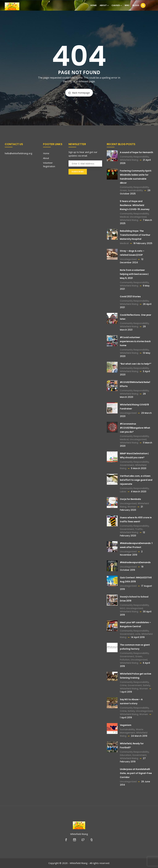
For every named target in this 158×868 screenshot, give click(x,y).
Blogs (136, 5)
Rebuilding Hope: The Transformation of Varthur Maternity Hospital (135, 235)
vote (138, 634)
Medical (124, 217)
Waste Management (132, 731)
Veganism (126, 725)
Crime (123, 685)
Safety (147, 685)
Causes (117, 5)
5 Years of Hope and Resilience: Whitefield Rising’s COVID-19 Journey (135, 205)
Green (123, 190)
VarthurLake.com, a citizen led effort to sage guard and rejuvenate (136, 480)
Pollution (125, 660)
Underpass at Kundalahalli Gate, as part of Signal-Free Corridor (136, 773)
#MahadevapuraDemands (135, 562)
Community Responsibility (134, 157)
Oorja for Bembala (130, 499)
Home (94, 5)
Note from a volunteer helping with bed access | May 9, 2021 (134, 274)
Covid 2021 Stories (130, 296)
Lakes (123, 492)
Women (132, 507)
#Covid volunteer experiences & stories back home (135, 341)
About (104, 5)
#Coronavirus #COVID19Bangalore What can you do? (135, 428)
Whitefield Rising (129, 160)
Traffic (139, 529)
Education (126, 755)
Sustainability (135, 190)
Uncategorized (138, 217)
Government (127, 465)
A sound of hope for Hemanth (136, 152)
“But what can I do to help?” (136, 364)
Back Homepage (79, 93)
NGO (123, 608)
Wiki (127, 5)
